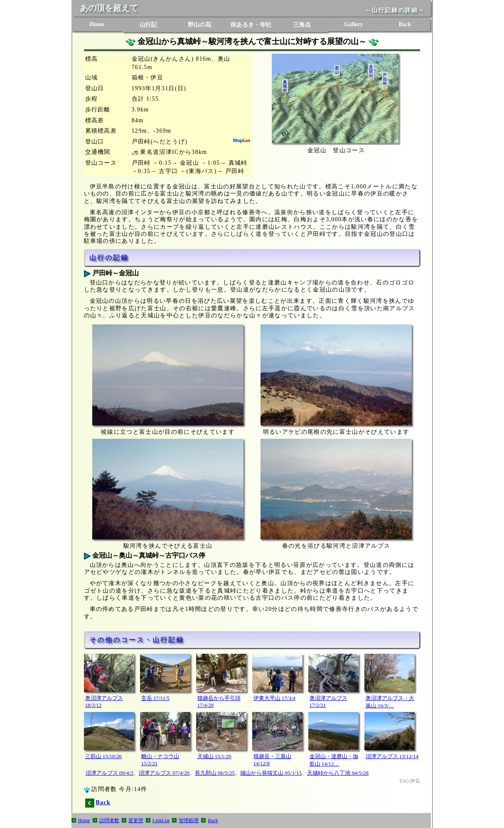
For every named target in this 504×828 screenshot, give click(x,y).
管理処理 (189, 821)
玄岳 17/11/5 (156, 698)
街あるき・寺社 (251, 25)
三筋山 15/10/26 (103, 756)
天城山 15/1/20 (214, 756)
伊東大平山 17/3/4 (274, 698)
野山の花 (199, 25)
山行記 (148, 25)
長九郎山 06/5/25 (215, 773)
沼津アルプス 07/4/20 (164, 773)
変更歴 (136, 821)
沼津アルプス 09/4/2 (109, 773)
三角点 (302, 25)
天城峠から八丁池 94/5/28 (338, 773)
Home (97, 24)
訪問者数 (109, 821)
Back (405, 24)
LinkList (161, 821)
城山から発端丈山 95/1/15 (271, 773)
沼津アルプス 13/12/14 (392, 756)
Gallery (353, 24)
